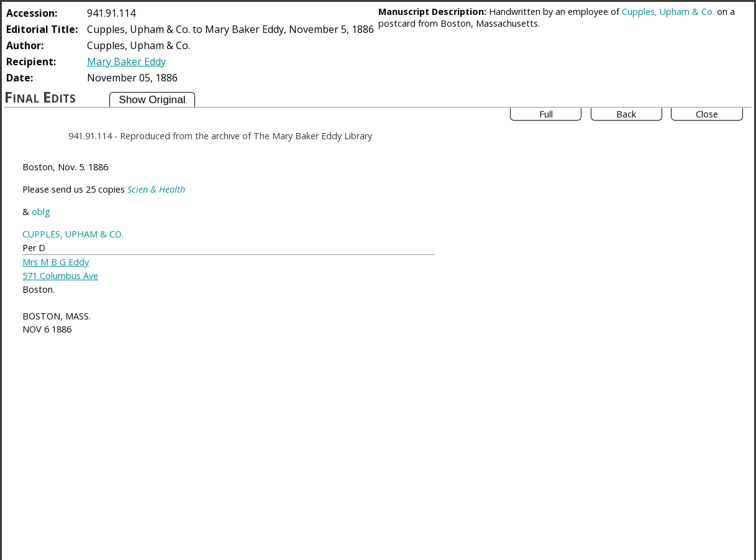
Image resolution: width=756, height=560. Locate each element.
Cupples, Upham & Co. (668, 11)
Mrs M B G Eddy (56, 262)
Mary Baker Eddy (126, 62)
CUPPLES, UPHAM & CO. (73, 234)
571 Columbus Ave (60, 276)
